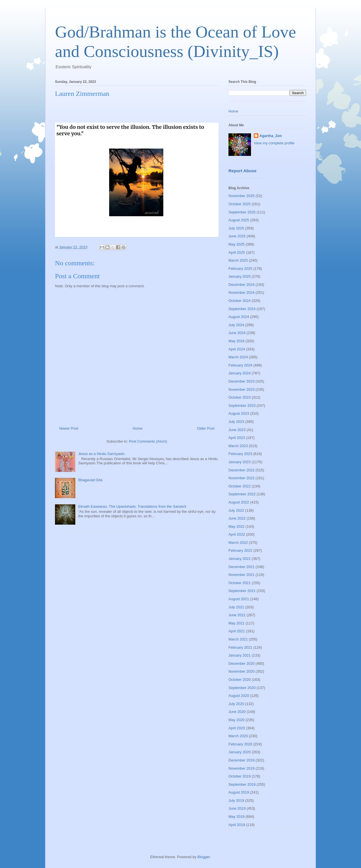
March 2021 (238, 639)
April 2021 (237, 631)
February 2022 (240, 550)
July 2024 (236, 325)
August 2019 (239, 792)
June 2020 (237, 712)
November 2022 (242, 478)
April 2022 (237, 534)
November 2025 (242, 196)
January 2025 (240, 276)
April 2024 (237, 349)
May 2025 (236, 244)
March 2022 (238, 543)
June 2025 (237, 236)
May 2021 (236, 623)
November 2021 (242, 575)
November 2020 (242, 671)
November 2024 (242, 292)
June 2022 (237, 518)
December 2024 (242, 285)
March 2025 (238, 260)
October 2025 (240, 204)
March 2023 (238, 446)
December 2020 (242, 663)
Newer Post (69, 428)
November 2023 (242, 389)
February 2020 (240, 744)
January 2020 (240, 752)
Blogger (204, 857)
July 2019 (236, 800)
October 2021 (240, 583)
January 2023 (240, 462)
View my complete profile (274, 143)
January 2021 (240, 655)
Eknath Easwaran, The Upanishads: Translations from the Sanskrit (132, 506)
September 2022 (242, 494)
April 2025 (237, 252)
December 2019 (242, 760)
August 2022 (239, 502)
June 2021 (237, 615)
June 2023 (237, 430)
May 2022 (236, 526)
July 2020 (236, 704)
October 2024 (240, 301)
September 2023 (242, 406)
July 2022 (236, 510)
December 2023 (242, 381)
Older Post (206, 428)
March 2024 (238, 357)
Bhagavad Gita (90, 480)
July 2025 (236, 228)
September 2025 (242, 212)
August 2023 (239, 413)
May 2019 (236, 817)
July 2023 (236, 422)
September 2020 (242, 688)
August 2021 (239, 599)
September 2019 (242, 784)
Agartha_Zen (271, 136)
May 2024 (236, 341)
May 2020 (236, 720)
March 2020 (238, 736)
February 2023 (240, 454)
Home (138, 428)
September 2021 (242, 591)
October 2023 (240, 397)
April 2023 (237, 438)
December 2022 (242, 470)
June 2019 (237, 808)
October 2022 (240, 486)
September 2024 (242, 309)
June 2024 (237, 333)
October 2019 (240, 776)
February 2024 (240, 365)
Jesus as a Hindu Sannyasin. (102, 454)
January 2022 (240, 559)
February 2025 (240, 269)
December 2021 (242, 567)
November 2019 (242, 768)
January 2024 (240, 373)
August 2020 (239, 696)
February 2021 (240, 647)
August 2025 (239, 220)
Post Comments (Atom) (148, 441)
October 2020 (240, 680)
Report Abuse (242, 171)
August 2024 (239, 317)
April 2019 (237, 825)
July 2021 (236, 607)
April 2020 (237, 728)
